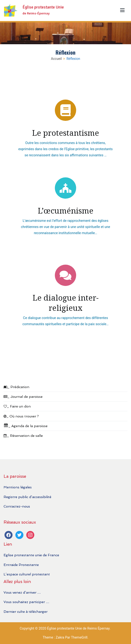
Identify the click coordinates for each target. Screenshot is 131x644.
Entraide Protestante (21, 565)
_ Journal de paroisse (23, 396)
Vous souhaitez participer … (26, 602)
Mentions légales (18, 487)
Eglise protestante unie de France (31, 555)
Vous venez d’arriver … (22, 592)
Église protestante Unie (43, 7)
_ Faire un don (17, 406)
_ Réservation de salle (23, 436)
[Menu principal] (122, 10)
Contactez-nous (17, 506)
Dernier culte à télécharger (26, 611)
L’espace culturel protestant (27, 574)
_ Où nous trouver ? (21, 416)
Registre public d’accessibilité (27, 497)
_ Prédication (16, 387)
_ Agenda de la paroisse (26, 425)
